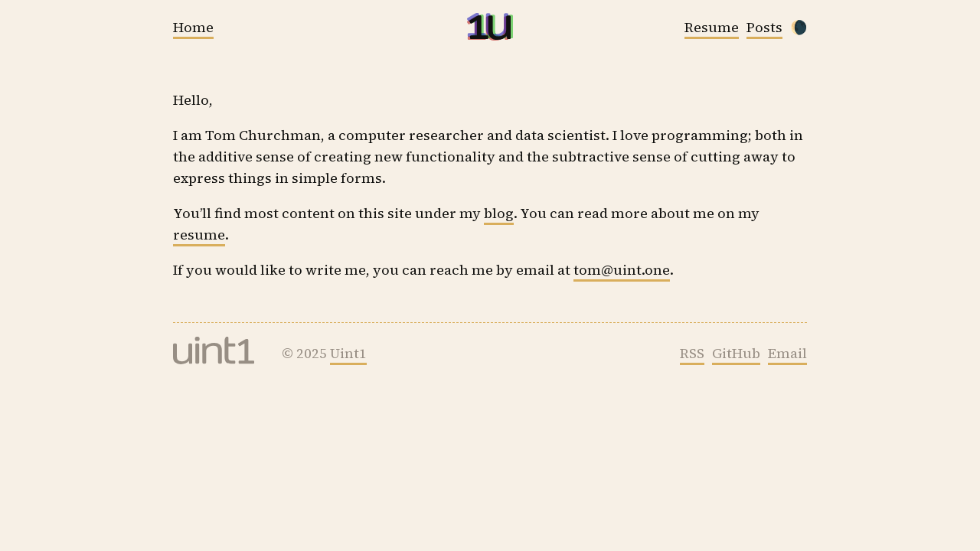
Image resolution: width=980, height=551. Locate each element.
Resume (712, 27)
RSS (692, 353)
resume (199, 235)
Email (787, 353)
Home (193, 27)
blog (499, 213)
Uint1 (348, 353)
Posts (764, 27)
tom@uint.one (622, 270)
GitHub (736, 353)
